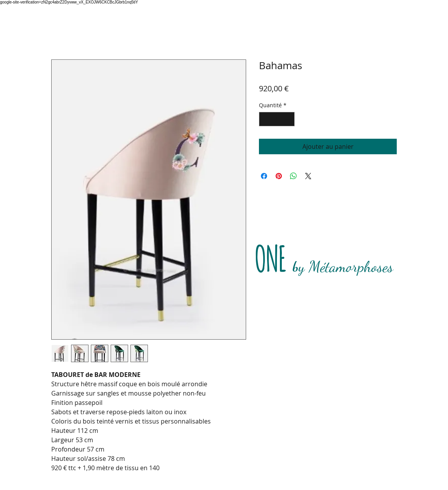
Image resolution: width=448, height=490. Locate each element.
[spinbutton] (277, 119)
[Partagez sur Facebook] (264, 176)
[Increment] (289, 119)
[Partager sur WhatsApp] (293, 176)
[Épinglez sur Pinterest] (279, 176)
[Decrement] (265, 119)
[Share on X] (308, 176)
